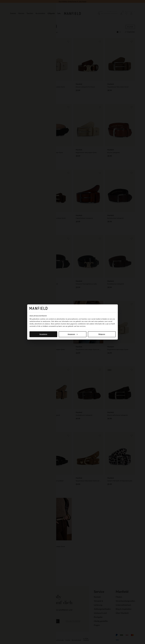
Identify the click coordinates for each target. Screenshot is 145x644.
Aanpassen (73, 334)
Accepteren (43, 334)
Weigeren (102, 334)
